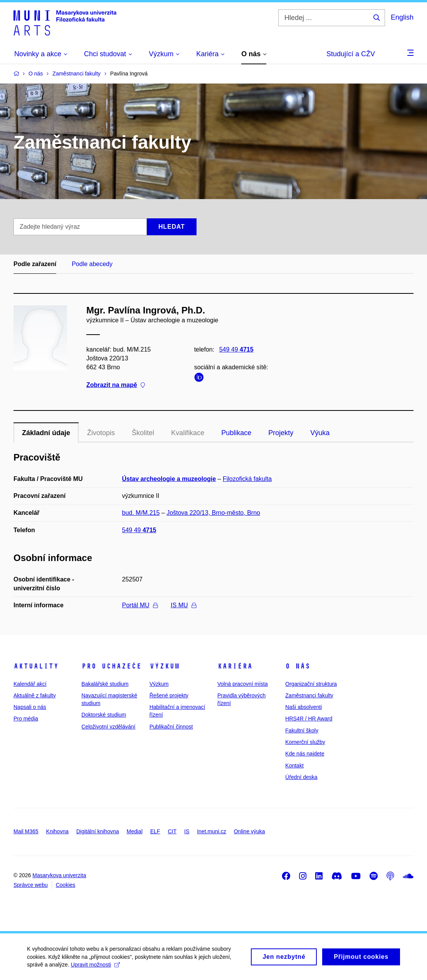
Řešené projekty (169, 695)
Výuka (320, 433)
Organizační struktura (311, 684)
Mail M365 (26, 831)
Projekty (281, 433)
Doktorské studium (104, 715)
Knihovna (57, 831)
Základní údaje (46, 433)
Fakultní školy (302, 730)
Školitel (143, 433)
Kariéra (235, 666)
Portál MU (140, 605)
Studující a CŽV (351, 54)
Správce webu (31, 885)
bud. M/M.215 (141, 513)
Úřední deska (301, 777)
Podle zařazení (35, 264)
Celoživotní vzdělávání (108, 727)
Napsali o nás (30, 707)
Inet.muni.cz (211, 831)
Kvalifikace (188, 433)
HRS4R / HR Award (309, 719)
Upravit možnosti (95, 968)
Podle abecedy (92, 264)
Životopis (101, 433)
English (402, 17)
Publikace (236, 433)
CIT (172, 831)
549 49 (236, 349)
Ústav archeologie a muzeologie (169, 479)
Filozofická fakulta (247, 479)
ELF (155, 831)
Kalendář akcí (30, 684)
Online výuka (250, 831)
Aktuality (36, 666)
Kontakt (294, 766)
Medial (135, 831)
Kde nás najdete (305, 754)
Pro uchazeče (111, 666)
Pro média (26, 719)
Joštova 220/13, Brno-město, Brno (213, 513)
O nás (298, 666)
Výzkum (165, 666)
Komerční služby (305, 742)
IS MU (183, 605)
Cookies (66, 885)
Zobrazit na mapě (116, 385)
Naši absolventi (303, 707)
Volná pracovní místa (243, 684)
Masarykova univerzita (59, 875)
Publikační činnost (171, 727)
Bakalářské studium (105, 684)
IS (187, 831)
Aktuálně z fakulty (35, 695)
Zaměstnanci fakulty (309, 695)
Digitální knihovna (98, 831)
